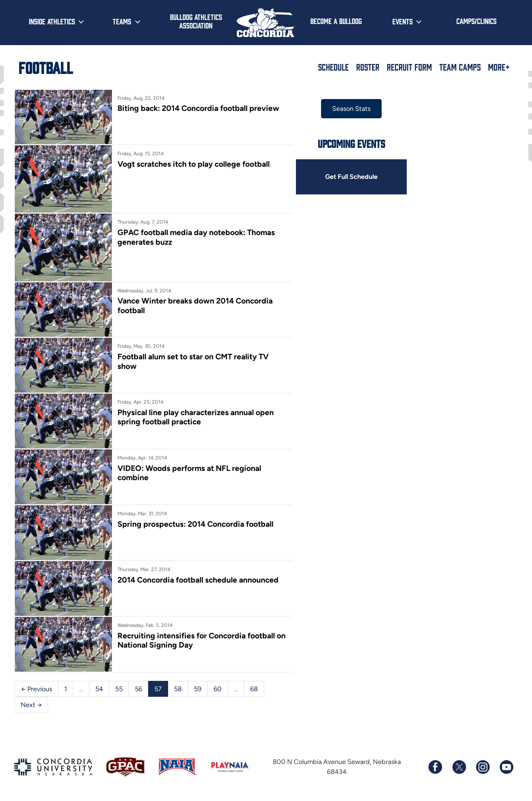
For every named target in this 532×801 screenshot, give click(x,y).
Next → (31, 702)
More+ (499, 67)
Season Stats (350, 109)
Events (403, 21)
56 (139, 686)
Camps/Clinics (476, 21)
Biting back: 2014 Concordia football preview (198, 108)
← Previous (37, 686)
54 (99, 686)
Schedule (333, 67)
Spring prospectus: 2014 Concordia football (195, 522)
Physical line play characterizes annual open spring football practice (195, 416)
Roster (368, 67)
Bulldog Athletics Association (196, 21)
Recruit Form (409, 67)
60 (218, 686)
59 (198, 686)
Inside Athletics (52, 21)
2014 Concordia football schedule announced (198, 578)
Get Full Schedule (350, 177)
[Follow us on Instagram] (482, 764)
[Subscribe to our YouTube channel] (506, 764)
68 (254, 686)
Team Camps (460, 67)
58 (178, 686)
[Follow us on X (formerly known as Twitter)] (459, 764)
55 (119, 686)
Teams (122, 21)
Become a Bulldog (336, 21)
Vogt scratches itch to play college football (193, 164)
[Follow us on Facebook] (435, 764)
